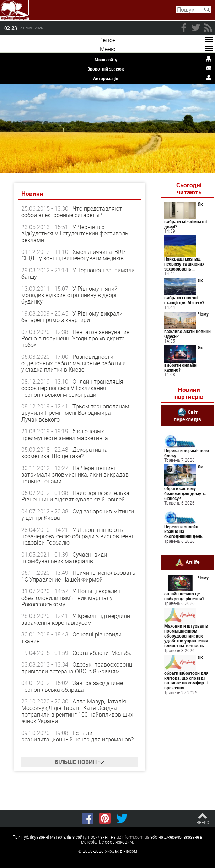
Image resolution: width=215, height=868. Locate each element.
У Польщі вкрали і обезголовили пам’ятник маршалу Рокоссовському (71, 598)
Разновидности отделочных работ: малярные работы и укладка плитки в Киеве (74, 363)
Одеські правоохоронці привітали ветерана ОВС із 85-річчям (77, 668)
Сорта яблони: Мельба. (103, 653)
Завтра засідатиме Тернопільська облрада (72, 686)
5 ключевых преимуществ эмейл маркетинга (65, 434)
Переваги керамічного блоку (187, 453)
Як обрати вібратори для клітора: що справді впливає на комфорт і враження (186, 672)
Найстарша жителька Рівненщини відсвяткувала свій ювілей (75, 496)
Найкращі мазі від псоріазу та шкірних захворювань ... (184, 264)
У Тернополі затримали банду (78, 273)
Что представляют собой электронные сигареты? (72, 212)
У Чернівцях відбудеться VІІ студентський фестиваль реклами (75, 233)
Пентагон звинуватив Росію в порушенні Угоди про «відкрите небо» (76, 338)
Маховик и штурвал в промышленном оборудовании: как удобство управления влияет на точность (186, 636)
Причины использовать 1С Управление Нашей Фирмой (78, 576)
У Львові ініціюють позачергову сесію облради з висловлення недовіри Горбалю (78, 536)
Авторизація (106, 78)
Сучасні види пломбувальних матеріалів (64, 558)
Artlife (193, 561)
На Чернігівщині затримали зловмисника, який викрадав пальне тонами (75, 475)
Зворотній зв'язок (106, 69)
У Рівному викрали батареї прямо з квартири (72, 317)
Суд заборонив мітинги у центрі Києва (78, 514)
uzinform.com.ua (133, 837)
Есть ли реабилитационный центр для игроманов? (77, 736)
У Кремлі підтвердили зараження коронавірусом (76, 619)
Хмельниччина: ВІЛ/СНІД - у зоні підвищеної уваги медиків (73, 255)
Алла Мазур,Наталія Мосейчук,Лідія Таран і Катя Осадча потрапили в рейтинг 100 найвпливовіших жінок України (77, 711)
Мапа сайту (106, 60)
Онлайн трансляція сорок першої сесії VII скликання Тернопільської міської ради (72, 388)
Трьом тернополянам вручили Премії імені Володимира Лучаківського (75, 413)
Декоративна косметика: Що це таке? (64, 453)
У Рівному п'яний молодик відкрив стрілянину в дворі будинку (69, 295)
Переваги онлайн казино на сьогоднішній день (183, 532)
